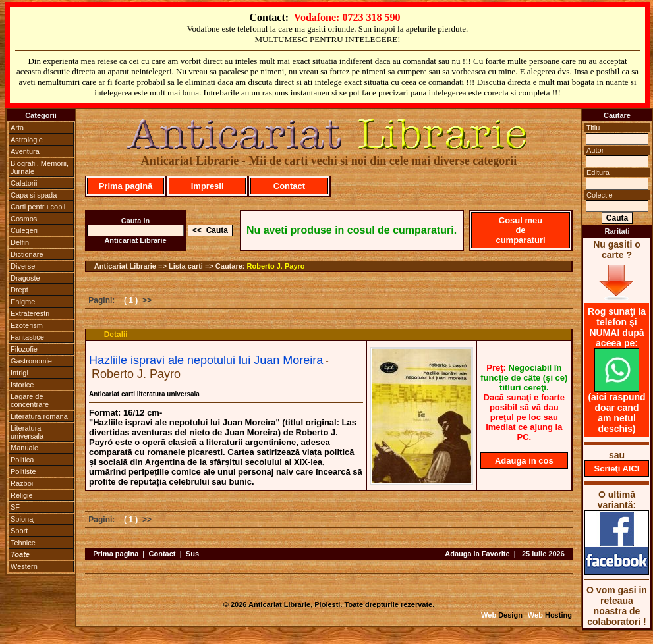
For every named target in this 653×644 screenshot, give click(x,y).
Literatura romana (39, 416)
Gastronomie (31, 361)
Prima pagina (116, 554)
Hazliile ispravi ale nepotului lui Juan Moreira (206, 360)
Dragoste (25, 278)
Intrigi (19, 373)
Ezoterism (27, 325)
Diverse (23, 266)
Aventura (25, 151)
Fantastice (27, 337)
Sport (19, 531)
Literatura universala (27, 432)
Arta (17, 128)
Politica (22, 460)
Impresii (208, 186)
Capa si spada (34, 195)
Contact (289, 186)
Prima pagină (126, 186)
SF (15, 507)
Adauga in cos (524, 461)
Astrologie (27, 140)
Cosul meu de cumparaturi (520, 230)
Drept (19, 290)
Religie (22, 495)
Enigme (23, 302)
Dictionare (27, 254)
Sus (192, 554)
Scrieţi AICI (617, 469)
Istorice (22, 385)
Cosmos (24, 219)
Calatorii (24, 183)
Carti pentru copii (38, 207)
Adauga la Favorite (477, 554)
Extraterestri (30, 313)
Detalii (116, 335)
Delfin (20, 242)
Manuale (24, 448)
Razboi (22, 483)
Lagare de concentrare (30, 400)
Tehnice (23, 543)
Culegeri (24, 230)
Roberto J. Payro (276, 266)
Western (24, 566)
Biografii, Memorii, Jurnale (40, 167)
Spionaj (23, 519)
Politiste (23, 471)
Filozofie (24, 349)
